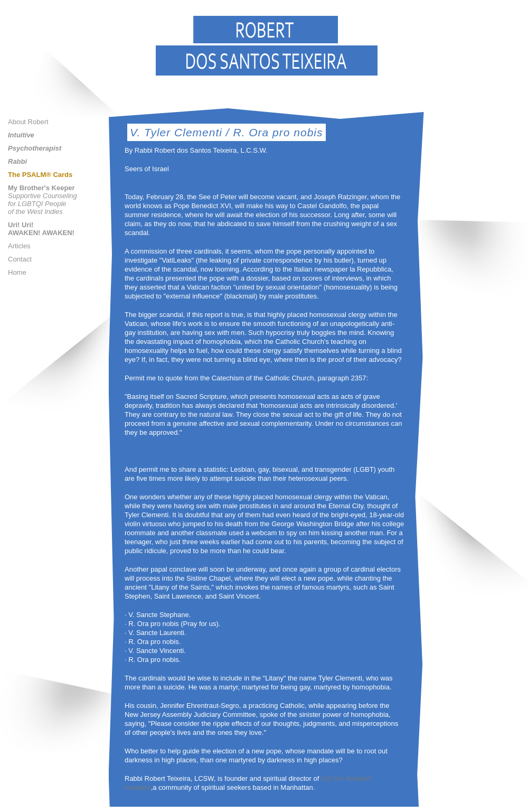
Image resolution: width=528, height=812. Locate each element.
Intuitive (21, 135)
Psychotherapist (35, 148)
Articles (19, 246)
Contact (20, 259)
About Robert (28, 122)
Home (17, 272)
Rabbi (17, 161)
